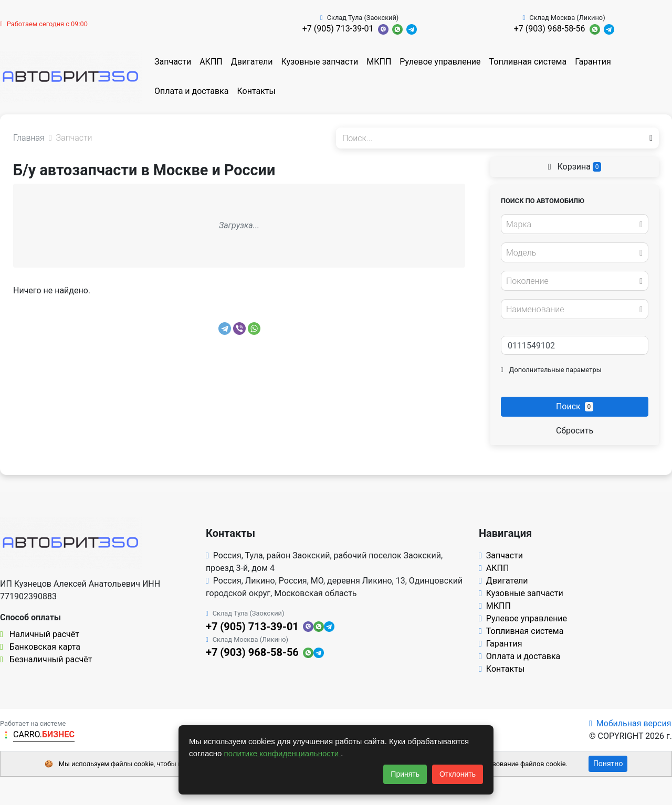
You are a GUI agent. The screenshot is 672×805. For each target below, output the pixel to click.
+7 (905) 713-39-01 (338, 29)
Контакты (256, 91)
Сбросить (575, 431)
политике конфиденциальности (283, 753)
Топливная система (528, 62)
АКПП (211, 62)
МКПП (379, 62)
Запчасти (173, 62)
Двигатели (252, 62)
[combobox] (575, 224)
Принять (405, 774)
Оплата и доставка (191, 91)
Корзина (575, 167)
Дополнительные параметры (551, 370)
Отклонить (458, 774)
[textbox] (572, 225)
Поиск (575, 406)
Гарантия (593, 62)
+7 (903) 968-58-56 (550, 29)
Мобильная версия (630, 723)
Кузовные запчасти (319, 62)
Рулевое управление (440, 62)
